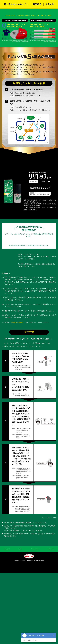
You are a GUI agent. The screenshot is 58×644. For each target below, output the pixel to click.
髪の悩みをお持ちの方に (16, 36)
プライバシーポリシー (34, 620)
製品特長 (37, 36)
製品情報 (20, 620)
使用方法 (50, 36)
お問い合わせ (50, 620)
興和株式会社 (8, 620)
